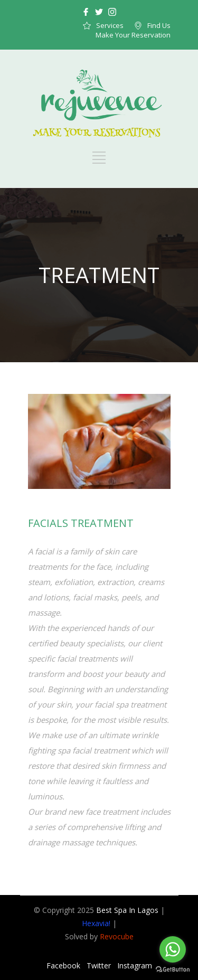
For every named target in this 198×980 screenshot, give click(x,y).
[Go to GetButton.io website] (173, 969)
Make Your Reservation (133, 35)
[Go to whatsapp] (173, 949)
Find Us (159, 25)
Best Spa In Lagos (127, 910)
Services (110, 25)
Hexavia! (96, 923)
